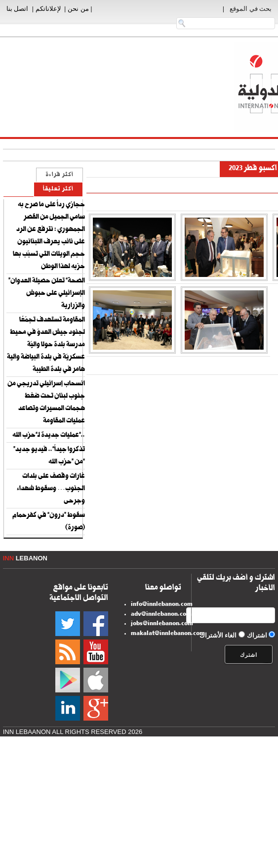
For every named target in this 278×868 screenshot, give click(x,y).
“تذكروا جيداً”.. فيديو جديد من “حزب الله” (49, 456)
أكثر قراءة (60, 175)
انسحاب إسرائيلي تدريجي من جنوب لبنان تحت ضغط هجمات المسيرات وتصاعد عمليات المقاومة (46, 403)
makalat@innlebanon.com (168, 634)
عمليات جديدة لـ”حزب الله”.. (49, 436)
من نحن (78, 9)
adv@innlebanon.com (161, 615)
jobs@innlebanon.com (162, 624)
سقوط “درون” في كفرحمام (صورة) (49, 522)
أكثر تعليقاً (58, 190)
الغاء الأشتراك (218, 635)
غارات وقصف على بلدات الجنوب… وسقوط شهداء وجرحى (51, 489)
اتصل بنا (18, 9)
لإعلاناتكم (48, 9)
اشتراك (257, 635)
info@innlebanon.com (162, 605)
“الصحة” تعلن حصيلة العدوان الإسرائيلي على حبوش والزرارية (47, 294)
